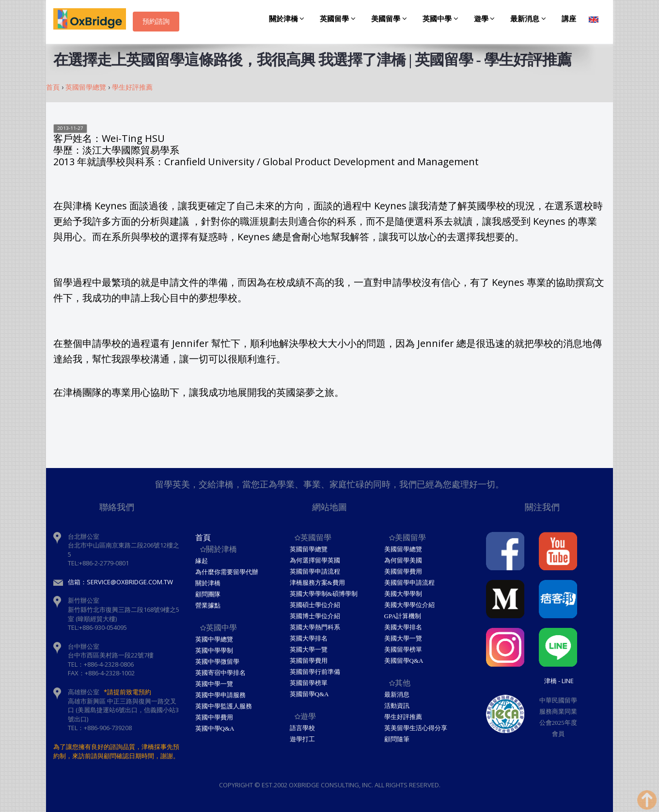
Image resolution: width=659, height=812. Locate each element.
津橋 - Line (559, 681)
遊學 (486, 19)
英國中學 (442, 19)
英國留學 (339, 19)
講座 (569, 19)
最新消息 (530, 19)
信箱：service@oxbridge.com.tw (120, 582)
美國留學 (391, 19)
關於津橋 (288, 19)
